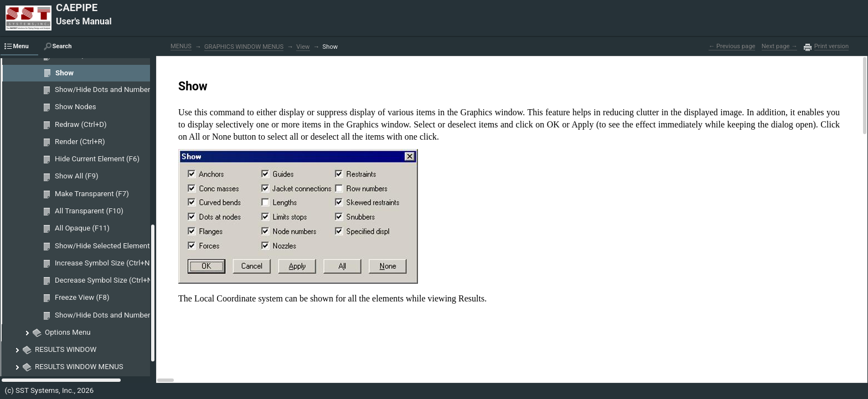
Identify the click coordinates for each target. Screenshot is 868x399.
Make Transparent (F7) (92, 194)
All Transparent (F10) (89, 211)
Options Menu (68, 332)
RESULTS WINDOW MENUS (79, 367)
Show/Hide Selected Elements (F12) (114, 246)
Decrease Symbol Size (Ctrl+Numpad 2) (119, 280)
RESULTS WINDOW (66, 349)
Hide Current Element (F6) (97, 159)
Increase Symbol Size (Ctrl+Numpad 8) (118, 263)
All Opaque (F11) (82, 228)
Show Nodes (76, 107)
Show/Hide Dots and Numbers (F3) (112, 89)
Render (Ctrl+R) (80, 142)
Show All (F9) (77, 176)
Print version (831, 47)
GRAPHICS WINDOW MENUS (244, 47)
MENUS (181, 46)
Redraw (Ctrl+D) (81, 124)
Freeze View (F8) (82, 297)
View (303, 47)
